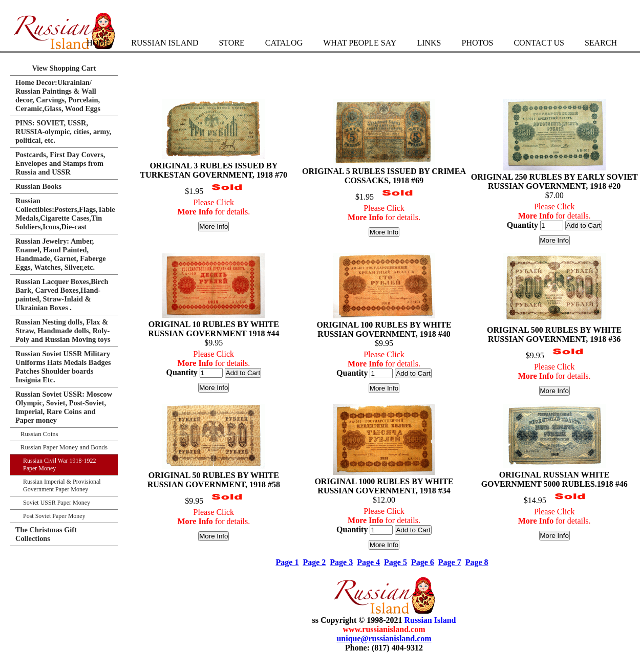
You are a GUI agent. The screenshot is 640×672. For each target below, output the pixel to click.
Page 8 (477, 562)
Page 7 (450, 562)
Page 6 (423, 562)
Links (429, 43)
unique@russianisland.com (384, 638)
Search (601, 43)
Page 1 (287, 562)
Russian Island (165, 43)
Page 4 (368, 562)
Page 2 (314, 562)
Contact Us (539, 43)
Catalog (284, 43)
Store (231, 43)
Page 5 (396, 562)
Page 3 (341, 562)
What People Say (360, 43)
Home (99, 43)
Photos (477, 43)
